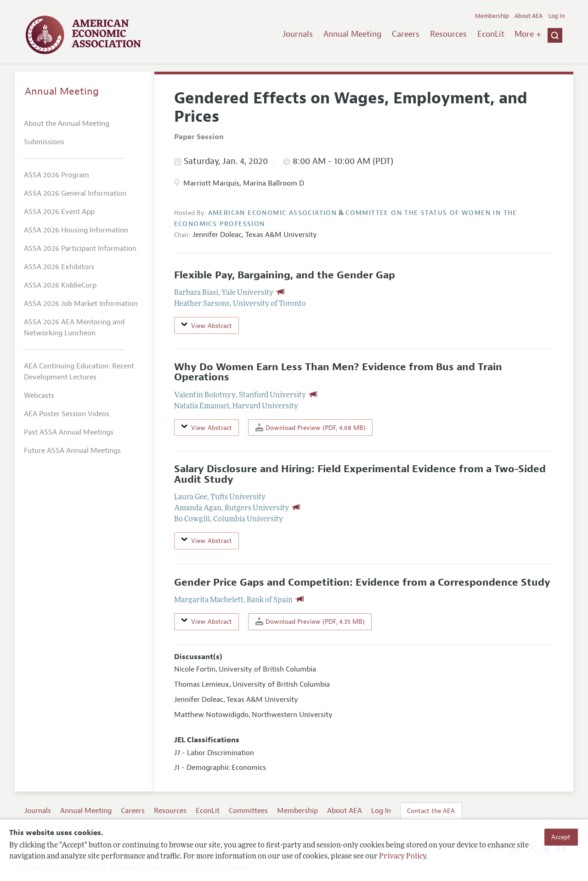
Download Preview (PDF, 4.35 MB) (310, 621)
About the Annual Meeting (67, 124)
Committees (248, 811)
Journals (298, 34)
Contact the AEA (431, 811)
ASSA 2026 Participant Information (80, 248)
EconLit (491, 34)
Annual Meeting (353, 34)
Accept (561, 837)
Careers (406, 34)
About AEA (529, 16)
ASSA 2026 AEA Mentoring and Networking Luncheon (74, 328)
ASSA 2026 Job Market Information (81, 304)
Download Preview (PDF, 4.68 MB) (311, 427)
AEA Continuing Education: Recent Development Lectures (79, 372)
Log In (557, 16)
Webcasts (39, 395)
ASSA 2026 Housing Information (76, 230)
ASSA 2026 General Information (75, 193)
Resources (448, 34)
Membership (492, 16)
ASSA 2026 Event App (59, 212)
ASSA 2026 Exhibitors (59, 267)
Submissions (44, 142)
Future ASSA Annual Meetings (72, 451)
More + (528, 34)
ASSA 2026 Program (57, 175)
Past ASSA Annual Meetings (69, 432)
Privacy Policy (402, 857)
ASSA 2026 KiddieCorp (60, 285)
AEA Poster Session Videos (67, 414)
